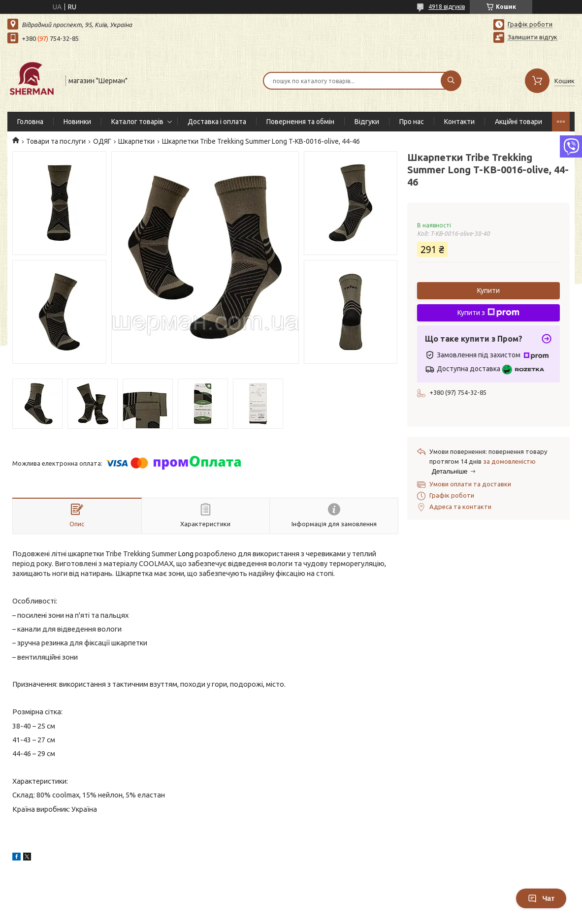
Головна (30, 122)
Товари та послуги (56, 141)
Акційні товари (518, 122)
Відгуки (367, 122)
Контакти (459, 122)
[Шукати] (451, 81)
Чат (541, 898)
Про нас (412, 122)
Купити (488, 290)
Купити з (488, 313)
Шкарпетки (136, 141)
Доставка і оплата (217, 122)
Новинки (77, 122)
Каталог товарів (137, 122)
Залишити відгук (533, 37)
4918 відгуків (447, 7)
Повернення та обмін (300, 122)
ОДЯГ (102, 141)
